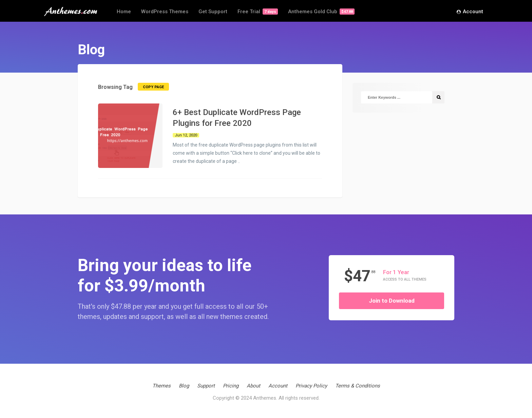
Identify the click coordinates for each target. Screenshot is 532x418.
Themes (161, 386)
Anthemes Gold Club (321, 12)
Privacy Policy (311, 386)
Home (124, 12)
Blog (184, 386)
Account (470, 12)
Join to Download (392, 301)
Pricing (231, 386)
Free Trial (258, 12)
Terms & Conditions (358, 386)
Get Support (213, 12)
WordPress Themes (165, 12)
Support (206, 386)
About (253, 386)
